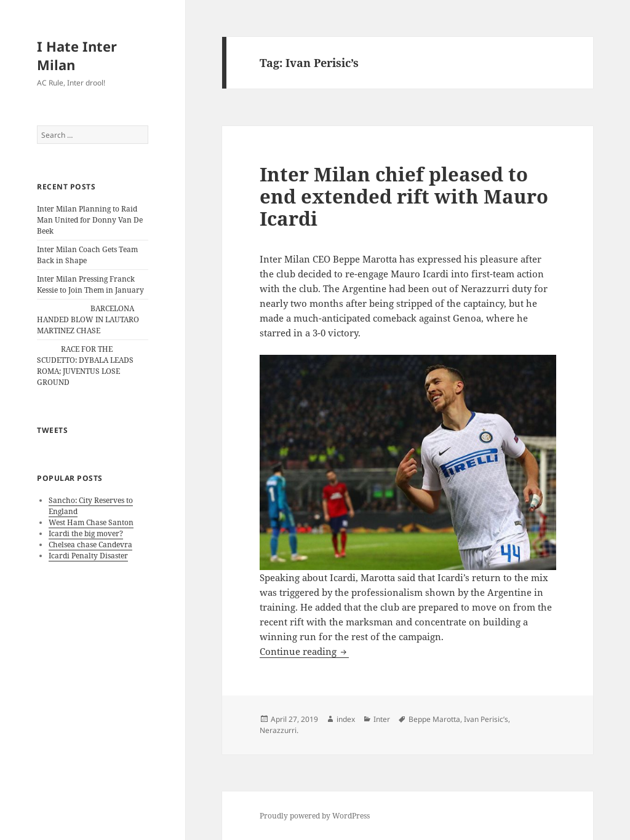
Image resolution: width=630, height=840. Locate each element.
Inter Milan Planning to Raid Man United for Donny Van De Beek (90, 220)
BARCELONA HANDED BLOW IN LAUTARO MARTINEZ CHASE (88, 319)
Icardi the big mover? (86, 533)
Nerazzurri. (279, 730)
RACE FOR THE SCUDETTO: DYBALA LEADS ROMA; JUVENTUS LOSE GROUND (85, 366)
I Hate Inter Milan (77, 55)
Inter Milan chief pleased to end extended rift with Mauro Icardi (404, 196)
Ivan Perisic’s (486, 719)
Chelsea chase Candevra (90, 545)
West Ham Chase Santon (91, 522)
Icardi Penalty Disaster (88, 556)
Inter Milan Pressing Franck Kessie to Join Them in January (90, 284)
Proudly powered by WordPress (315, 816)
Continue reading (304, 651)
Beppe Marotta (434, 719)
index (346, 719)
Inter (382, 719)
